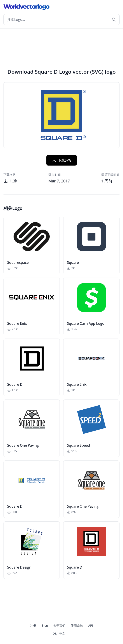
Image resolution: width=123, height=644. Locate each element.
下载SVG (62, 160)
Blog (45, 625)
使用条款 (77, 625)
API (91, 625)
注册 (33, 625)
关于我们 (59, 625)
